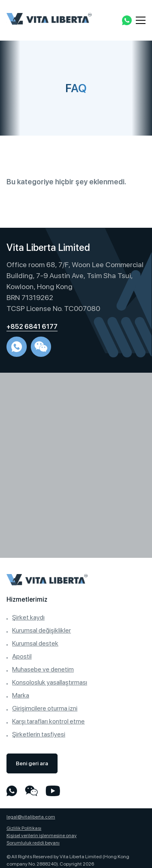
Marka (21, 695)
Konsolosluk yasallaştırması (50, 682)
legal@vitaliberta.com (31, 817)
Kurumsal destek (35, 643)
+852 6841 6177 (32, 327)
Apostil (22, 656)
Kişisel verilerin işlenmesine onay (42, 836)
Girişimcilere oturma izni (45, 708)
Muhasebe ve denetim (43, 669)
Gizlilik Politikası (24, 828)
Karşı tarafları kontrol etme (48, 721)
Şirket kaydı (28, 617)
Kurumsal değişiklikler (42, 630)
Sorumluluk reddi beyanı (33, 843)
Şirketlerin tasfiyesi (39, 734)
